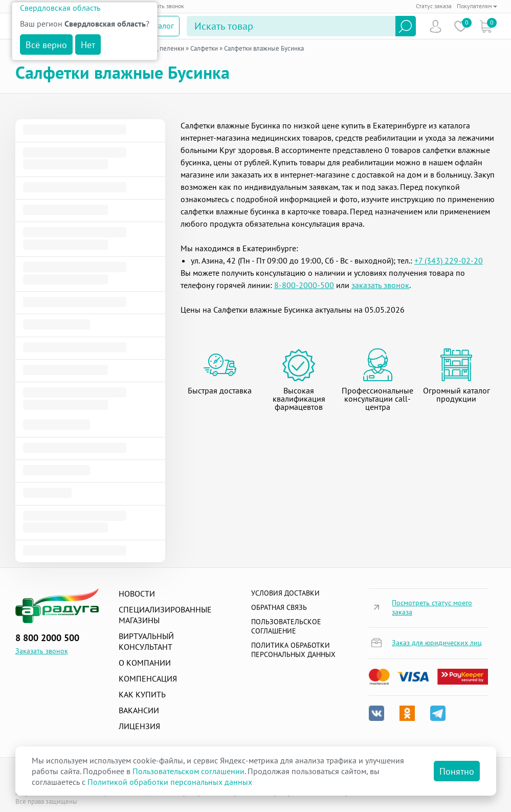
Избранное (461, 26)
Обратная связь (279, 607)
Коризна (486, 26)
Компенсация (148, 678)
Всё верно (46, 45)
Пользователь (436, 26)
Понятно (457, 771)
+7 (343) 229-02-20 (449, 260)
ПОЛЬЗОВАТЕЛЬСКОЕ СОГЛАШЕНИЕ (286, 626)
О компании (145, 663)
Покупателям (477, 6)
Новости (137, 594)
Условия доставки (285, 593)
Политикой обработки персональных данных (170, 782)
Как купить (142, 694)
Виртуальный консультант (146, 641)
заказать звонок (380, 285)
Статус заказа (434, 6)
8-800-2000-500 (304, 285)
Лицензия (139, 726)
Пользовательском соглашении (188, 771)
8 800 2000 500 (47, 638)
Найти (406, 26)
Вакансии (139, 710)
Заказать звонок (163, 6)
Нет (88, 45)
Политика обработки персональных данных (293, 650)
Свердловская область (60, 8)
